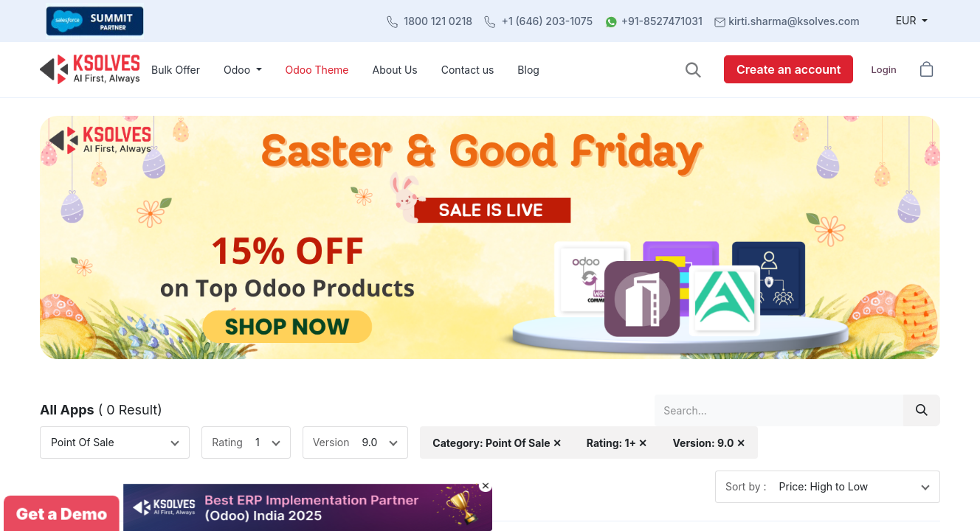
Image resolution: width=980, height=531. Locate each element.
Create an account (789, 69)
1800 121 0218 (438, 21)
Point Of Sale (83, 442)
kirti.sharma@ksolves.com (794, 21)
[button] (693, 70)
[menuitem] (176, 70)
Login (883, 69)
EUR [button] (908, 20)
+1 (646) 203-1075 (548, 21)
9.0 (370, 442)
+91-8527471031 (662, 21)
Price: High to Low (824, 486)
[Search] (922, 410)
